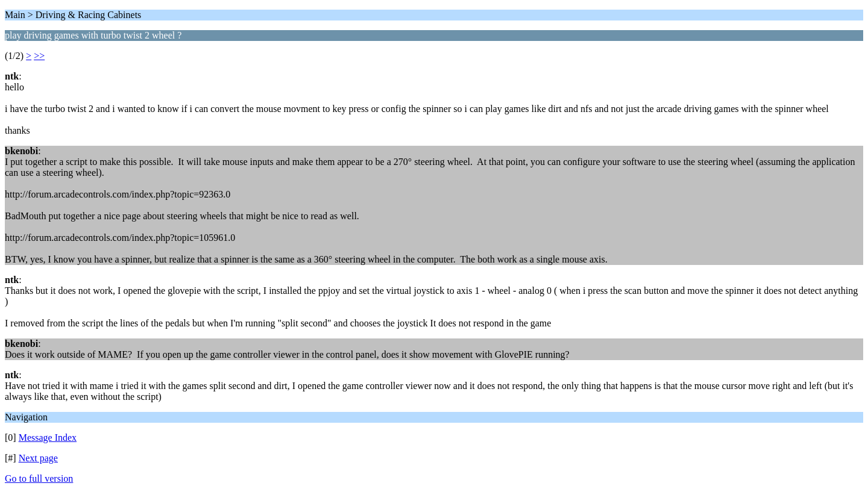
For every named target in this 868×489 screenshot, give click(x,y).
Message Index (48, 438)
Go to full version (39, 478)
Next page (38, 458)
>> (39, 56)
